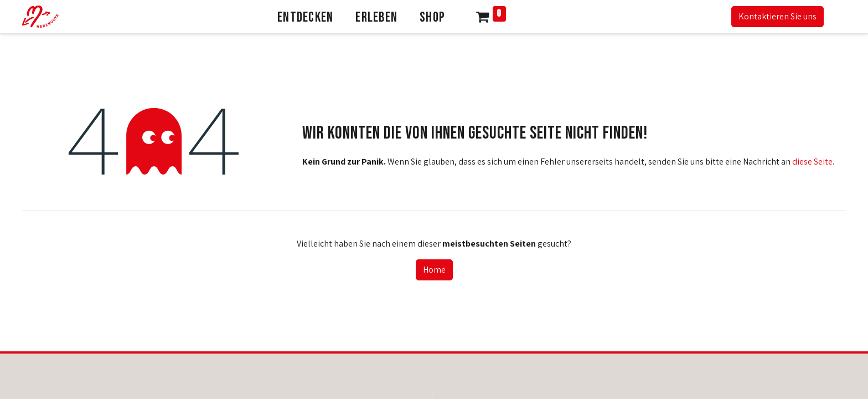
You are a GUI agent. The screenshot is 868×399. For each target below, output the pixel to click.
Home (434, 270)
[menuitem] (305, 17)
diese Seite (812, 162)
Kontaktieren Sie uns (777, 16)
